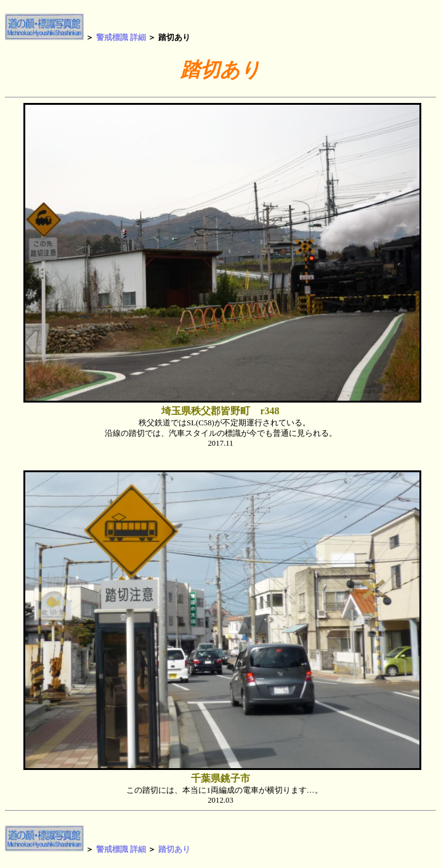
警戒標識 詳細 (121, 37)
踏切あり (174, 849)
